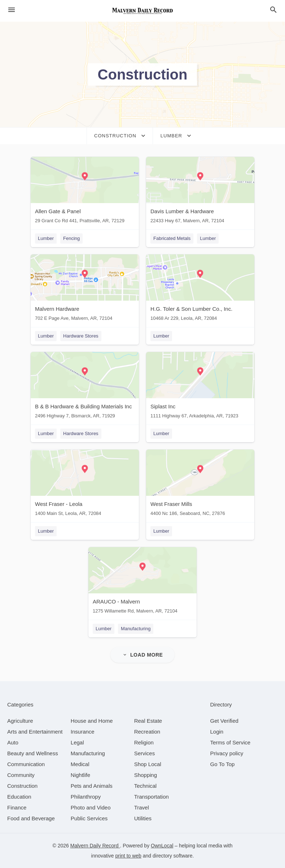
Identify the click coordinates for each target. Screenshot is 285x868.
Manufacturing (136, 629)
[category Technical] (146, 786)
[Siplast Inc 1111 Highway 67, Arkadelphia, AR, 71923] (200, 387)
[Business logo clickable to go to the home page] (142, 11)
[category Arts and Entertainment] (35, 732)
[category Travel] (142, 807)
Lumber (46, 238)
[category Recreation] (147, 732)
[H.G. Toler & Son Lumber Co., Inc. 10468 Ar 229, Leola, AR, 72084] (200, 289)
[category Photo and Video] (91, 807)
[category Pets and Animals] (92, 786)
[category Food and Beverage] (31, 818)
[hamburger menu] (12, 10)
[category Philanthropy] (86, 797)
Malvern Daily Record (95, 846)
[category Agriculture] (20, 721)
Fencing (71, 238)
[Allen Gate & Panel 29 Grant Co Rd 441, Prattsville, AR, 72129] (85, 192)
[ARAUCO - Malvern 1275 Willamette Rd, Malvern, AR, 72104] (142, 582)
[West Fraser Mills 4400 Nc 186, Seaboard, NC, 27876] (200, 484)
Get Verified (224, 721)
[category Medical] (80, 764)
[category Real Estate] (148, 721)
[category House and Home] (92, 721)
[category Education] (19, 797)
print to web (128, 856)
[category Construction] (22, 786)
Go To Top (223, 764)
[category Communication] (26, 764)
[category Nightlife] (80, 775)
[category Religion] (144, 742)
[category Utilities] (143, 818)
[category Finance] (17, 807)
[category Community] (21, 775)
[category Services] (145, 753)
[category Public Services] (89, 818)
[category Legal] (77, 742)
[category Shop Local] (148, 764)
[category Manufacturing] (88, 753)
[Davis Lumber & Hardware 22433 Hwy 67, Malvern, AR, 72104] (200, 192)
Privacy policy (227, 753)
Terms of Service (231, 742)
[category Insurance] (83, 732)
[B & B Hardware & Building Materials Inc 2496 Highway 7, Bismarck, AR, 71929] (85, 387)
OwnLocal (162, 846)
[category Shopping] (146, 775)
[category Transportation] (152, 797)
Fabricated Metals (172, 238)
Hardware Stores (81, 336)
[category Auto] (13, 742)
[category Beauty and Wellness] (33, 753)
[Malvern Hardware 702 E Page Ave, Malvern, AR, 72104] (85, 289)
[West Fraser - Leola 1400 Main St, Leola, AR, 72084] (85, 484)
